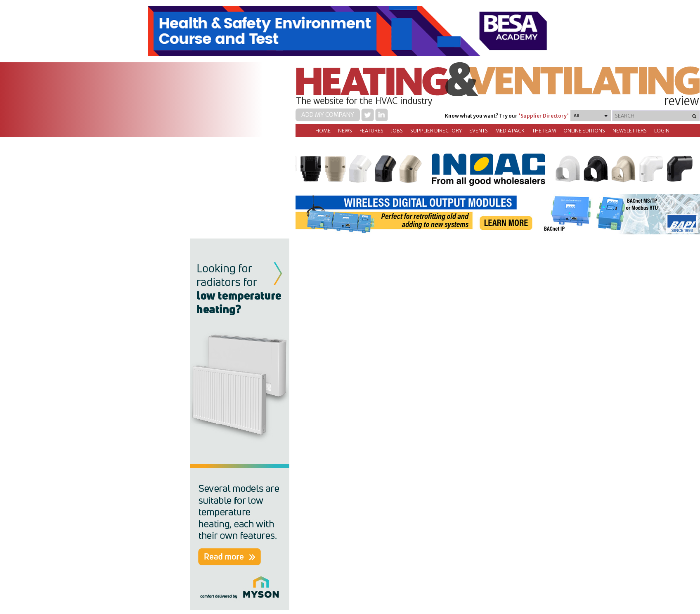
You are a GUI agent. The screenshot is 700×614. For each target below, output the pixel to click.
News (345, 131)
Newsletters (630, 131)
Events (479, 131)
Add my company (328, 115)
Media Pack (510, 131)
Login (662, 131)
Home (323, 131)
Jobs (397, 131)
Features (371, 131)
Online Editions (584, 131)
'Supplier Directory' (544, 116)
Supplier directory (436, 131)
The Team (544, 131)
